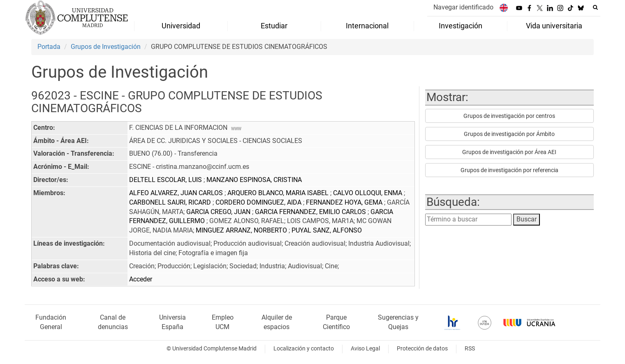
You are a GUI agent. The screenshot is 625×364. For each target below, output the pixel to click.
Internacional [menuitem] (367, 26)
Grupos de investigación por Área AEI (509, 152)
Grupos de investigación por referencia (509, 170)
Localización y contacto (304, 349)
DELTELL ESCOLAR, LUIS (166, 180)
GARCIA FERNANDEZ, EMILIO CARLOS (311, 212)
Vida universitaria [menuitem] (554, 26)
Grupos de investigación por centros (509, 116)
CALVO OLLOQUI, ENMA (368, 193)
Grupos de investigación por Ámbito (509, 134)
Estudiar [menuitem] (274, 26)
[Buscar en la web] (595, 7)
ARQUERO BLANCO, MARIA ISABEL (279, 193)
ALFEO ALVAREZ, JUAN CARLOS (177, 193)
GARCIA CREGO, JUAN (219, 212)
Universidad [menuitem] (181, 26)
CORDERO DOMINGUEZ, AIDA (259, 202)
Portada (49, 47)
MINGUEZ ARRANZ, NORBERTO (242, 230)
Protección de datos (422, 349)
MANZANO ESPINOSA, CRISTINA (254, 180)
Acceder (141, 279)
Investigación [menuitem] (461, 26)
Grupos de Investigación (106, 47)
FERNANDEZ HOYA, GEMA (345, 202)
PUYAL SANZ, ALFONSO (327, 230)
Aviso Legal (365, 349)
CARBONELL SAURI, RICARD (171, 202)
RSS (470, 349)
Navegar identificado (463, 7)
